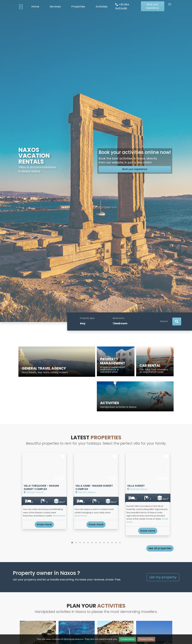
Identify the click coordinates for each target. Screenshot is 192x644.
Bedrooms (118, 318)
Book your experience (153, 6)
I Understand (127, 639)
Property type (87, 318)
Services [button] (55, 7)
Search (164, 321)
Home (35, 7)
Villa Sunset (140, 500)
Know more (44, 524)
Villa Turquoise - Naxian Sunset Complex (42, 500)
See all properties (160, 545)
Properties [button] (78, 7)
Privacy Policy (146, 639)
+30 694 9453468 (122, 7)
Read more (54, 518)
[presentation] (31, 488)
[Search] (177, 322)
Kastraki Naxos (141, 502)
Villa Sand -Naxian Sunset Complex (95, 500)
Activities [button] (102, 7)
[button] (72, 539)
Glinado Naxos (37, 503)
